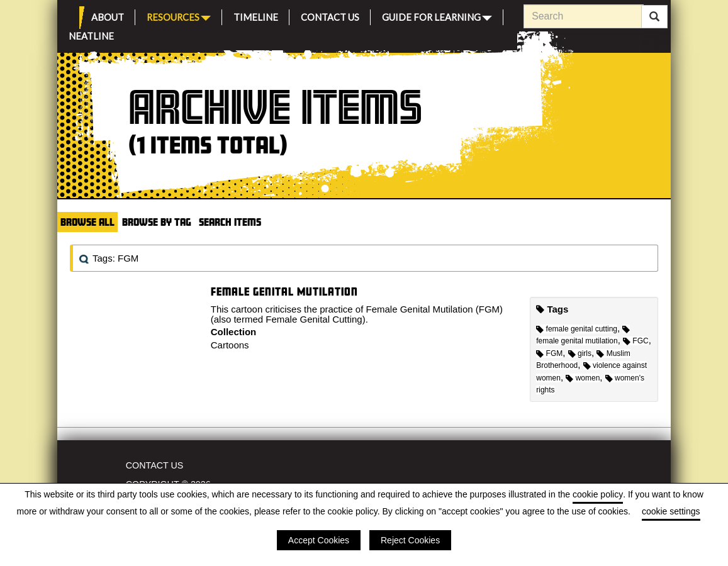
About (108, 15)
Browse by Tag (157, 222)
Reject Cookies (410, 540)
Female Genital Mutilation (284, 291)
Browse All (87, 222)
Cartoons (230, 345)
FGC (636, 341)
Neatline (91, 34)
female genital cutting (577, 329)
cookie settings (671, 511)
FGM (549, 353)
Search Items (230, 222)
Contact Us (330, 15)
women (583, 378)
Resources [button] (179, 16)
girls (580, 353)
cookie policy (598, 494)
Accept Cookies (319, 540)
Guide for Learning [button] (437, 16)
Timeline (256, 15)
